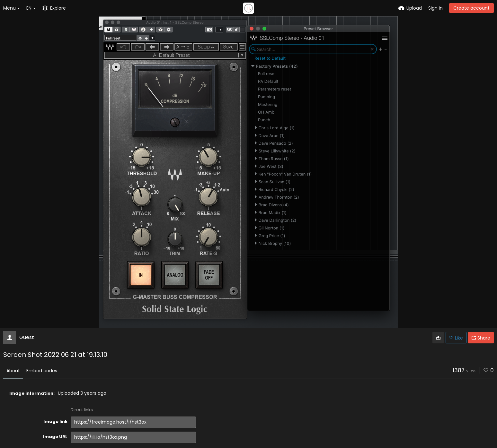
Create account (471, 8)
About (13, 371)
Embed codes (42, 371)
